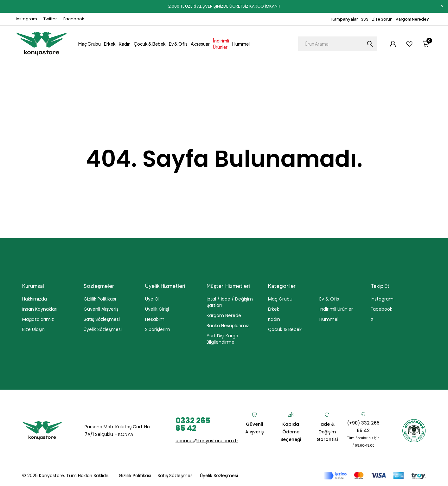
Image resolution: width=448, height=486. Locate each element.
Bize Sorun (382, 19)
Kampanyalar (345, 19)
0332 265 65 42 (193, 424)
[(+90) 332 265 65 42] (363, 414)
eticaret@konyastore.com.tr (207, 441)
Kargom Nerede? (412, 19)
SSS (365, 19)
